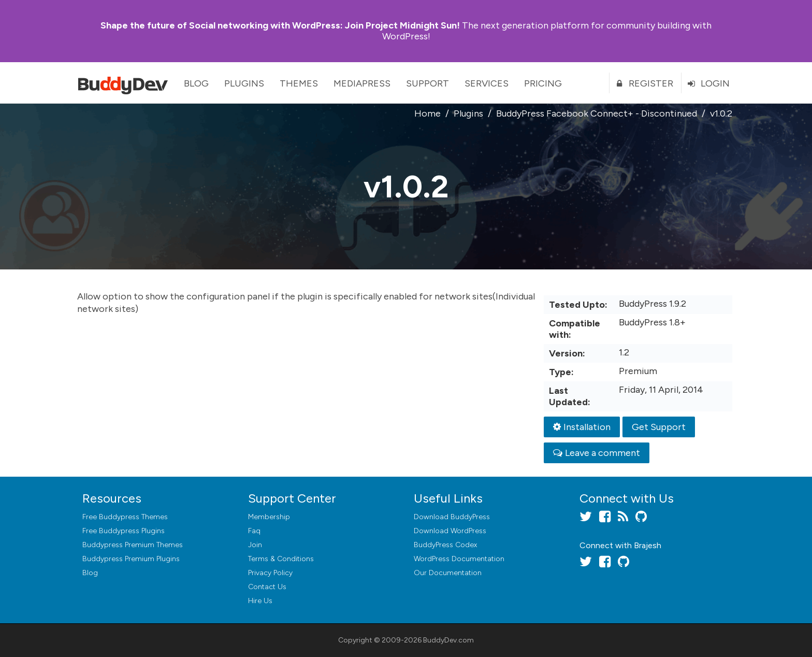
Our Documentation (448, 573)
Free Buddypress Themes (125, 517)
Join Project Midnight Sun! (280, 25)
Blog (196, 83)
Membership (269, 517)
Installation (582, 427)
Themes (299, 83)
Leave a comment (597, 453)
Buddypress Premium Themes (133, 545)
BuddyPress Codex (445, 545)
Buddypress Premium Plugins (131, 559)
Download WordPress (450, 531)
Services (487, 83)
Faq (254, 531)
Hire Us (260, 601)
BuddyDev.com (448, 640)
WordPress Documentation (459, 559)
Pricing (543, 83)
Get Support (659, 427)
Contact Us (267, 587)
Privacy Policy (270, 573)
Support (427, 83)
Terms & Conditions (281, 559)
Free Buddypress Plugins (124, 531)
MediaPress (362, 83)
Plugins (244, 83)
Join (255, 545)
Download (452, 517)
